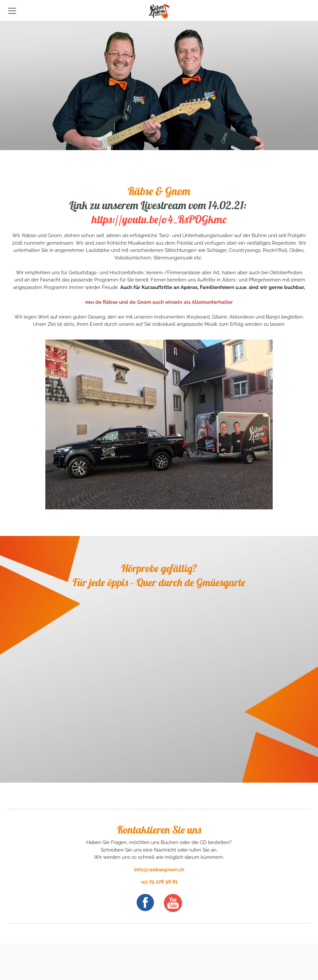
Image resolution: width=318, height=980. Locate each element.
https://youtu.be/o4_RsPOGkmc (159, 219)
